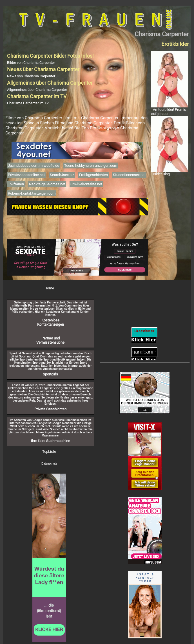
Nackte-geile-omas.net (47, 184)
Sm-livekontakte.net (86, 184)
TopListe (49, 452)
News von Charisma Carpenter (31, 76)
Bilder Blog (161, 174)
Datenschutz (49, 464)
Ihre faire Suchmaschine (51, 441)
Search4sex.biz (62, 175)
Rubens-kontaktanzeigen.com (32, 193)
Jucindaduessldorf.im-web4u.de (34, 165)
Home (49, 288)
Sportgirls (50, 374)
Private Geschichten (50, 409)
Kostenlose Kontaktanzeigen (51, 322)
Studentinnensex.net (129, 175)
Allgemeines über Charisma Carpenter (37, 90)
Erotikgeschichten (93, 175)
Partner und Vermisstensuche (50, 340)
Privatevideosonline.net (26, 175)
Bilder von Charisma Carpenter (31, 63)
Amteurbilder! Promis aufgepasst (169, 112)
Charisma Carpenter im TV (28, 103)
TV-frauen (16, 184)
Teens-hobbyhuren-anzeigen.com (91, 165)
